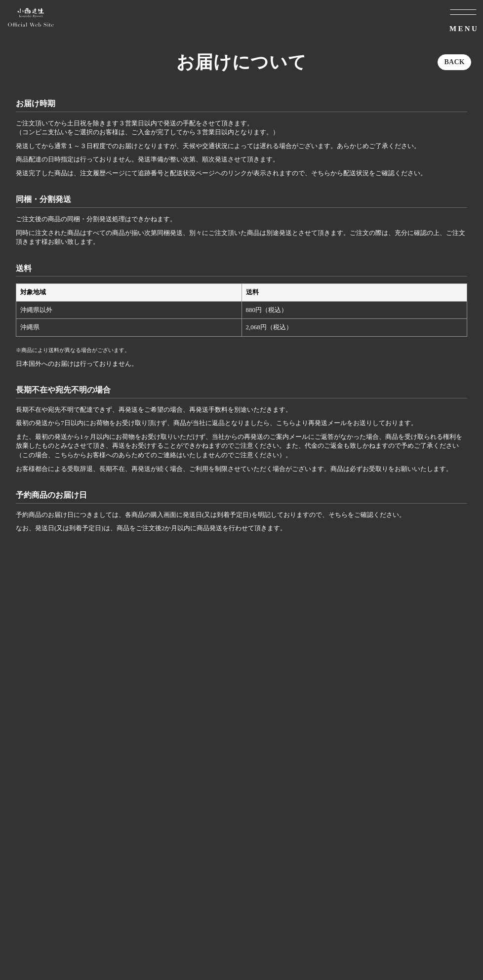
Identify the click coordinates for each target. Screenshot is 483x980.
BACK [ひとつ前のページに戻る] (454, 62)
